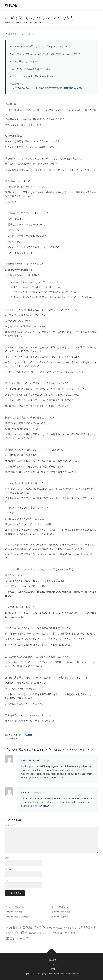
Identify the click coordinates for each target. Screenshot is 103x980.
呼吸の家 (12, 5)
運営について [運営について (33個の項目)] (17, 939)
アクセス (53, 964)
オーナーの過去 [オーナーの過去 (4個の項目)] (54, 928)
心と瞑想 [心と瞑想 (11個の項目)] (21, 933)
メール (8, 869)
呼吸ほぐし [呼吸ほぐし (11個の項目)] (89, 927)
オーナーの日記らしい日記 (16, 917)
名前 (7, 858)
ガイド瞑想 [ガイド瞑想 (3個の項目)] (69, 928)
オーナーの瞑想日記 (24, 735)
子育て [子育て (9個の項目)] (10, 933)
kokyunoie (38, 23)
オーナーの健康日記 (60, 907)
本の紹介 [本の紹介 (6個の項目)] (34, 933)
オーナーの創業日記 (14, 912)
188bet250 (27, 793)
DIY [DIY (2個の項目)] (7, 928)
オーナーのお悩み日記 (15, 907)
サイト (8, 880)
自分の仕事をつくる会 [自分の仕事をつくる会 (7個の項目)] (62, 933)
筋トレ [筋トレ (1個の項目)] (45, 933)
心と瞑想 (14, 738)
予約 (53, 969)
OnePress (54, 974)
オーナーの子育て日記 (61, 912)
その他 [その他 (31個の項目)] (39, 927)
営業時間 (53, 960)
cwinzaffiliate (30, 761)
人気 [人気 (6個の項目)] (77, 927)
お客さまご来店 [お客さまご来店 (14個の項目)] (21, 927)
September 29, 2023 (72, 88)
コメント (10, 825)
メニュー (95, 5)
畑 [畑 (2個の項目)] (41, 933)
